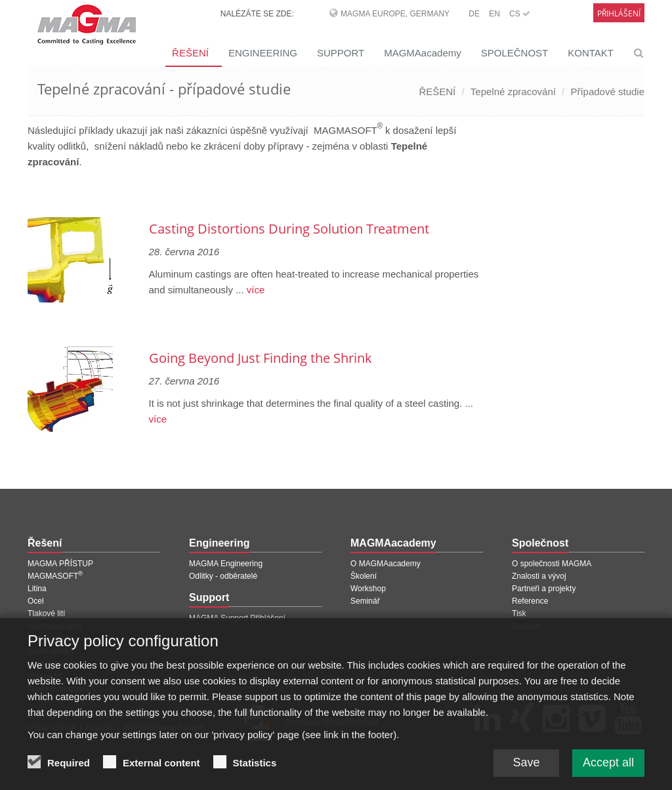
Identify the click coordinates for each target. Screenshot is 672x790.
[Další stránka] (481, 195)
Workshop (368, 589)
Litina (37, 589)
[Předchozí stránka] (30, 195)
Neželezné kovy (55, 627)
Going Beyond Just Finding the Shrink (261, 358)
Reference (530, 601)
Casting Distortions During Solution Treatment (289, 229)
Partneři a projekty (544, 589)
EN (494, 14)
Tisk (519, 613)
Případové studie (607, 92)
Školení (364, 576)
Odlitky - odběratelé (223, 576)
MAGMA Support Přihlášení (237, 618)
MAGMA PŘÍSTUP (60, 564)
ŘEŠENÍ (190, 53)
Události (526, 627)
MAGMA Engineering (226, 564)
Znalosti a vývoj (539, 576)
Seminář (365, 601)
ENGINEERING (263, 53)
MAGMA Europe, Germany (395, 14)
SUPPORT (341, 53)
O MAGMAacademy (386, 564)
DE (474, 14)
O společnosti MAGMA (552, 564)
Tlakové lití (46, 613)
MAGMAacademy (423, 53)
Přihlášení (619, 13)
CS (520, 14)
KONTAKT (591, 53)
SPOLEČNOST (515, 53)
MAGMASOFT (55, 576)
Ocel (36, 601)
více (255, 290)
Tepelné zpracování (513, 92)
